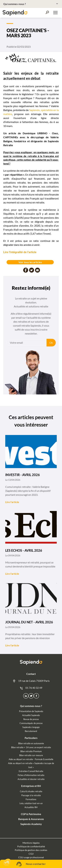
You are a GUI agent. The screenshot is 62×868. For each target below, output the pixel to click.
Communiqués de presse (31, 723)
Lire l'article (12, 502)
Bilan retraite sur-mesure (31, 755)
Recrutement (31, 731)
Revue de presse (31, 719)
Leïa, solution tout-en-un (31, 803)
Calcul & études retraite (31, 791)
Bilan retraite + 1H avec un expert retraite (31, 747)
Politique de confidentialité (31, 846)
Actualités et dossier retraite (31, 779)
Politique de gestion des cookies (31, 850)
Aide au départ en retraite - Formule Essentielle (31, 759)
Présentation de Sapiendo (31, 711)
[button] (7, 862)
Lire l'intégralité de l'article (20, 252)
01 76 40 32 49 (31, 688)
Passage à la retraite (31, 795)
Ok (51, 343)
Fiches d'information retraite (31, 775)
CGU (31, 854)
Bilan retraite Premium (31, 751)
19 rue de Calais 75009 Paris (31, 681)
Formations (31, 799)
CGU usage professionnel (31, 857)
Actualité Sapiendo (31, 715)
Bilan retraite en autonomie (31, 743)
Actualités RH (31, 807)
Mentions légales (31, 843)
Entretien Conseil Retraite (31, 771)
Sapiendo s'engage (31, 727)
